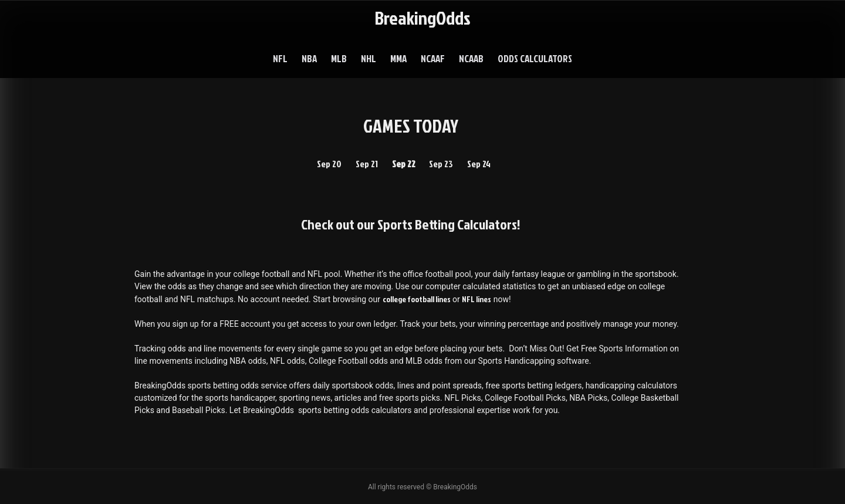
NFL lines (476, 299)
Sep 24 (479, 164)
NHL (369, 58)
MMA (398, 58)
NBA (309, 58)
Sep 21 (367, 164)
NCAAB (471, 58)
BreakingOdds (422, 17)
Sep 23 (441, 164)
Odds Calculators (535, 58)
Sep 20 (329, 164)
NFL (280, 58)
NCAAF (433, 58)
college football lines (417, 299)
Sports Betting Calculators (447, 224)
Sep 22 (404, 164)
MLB (339, 58)
